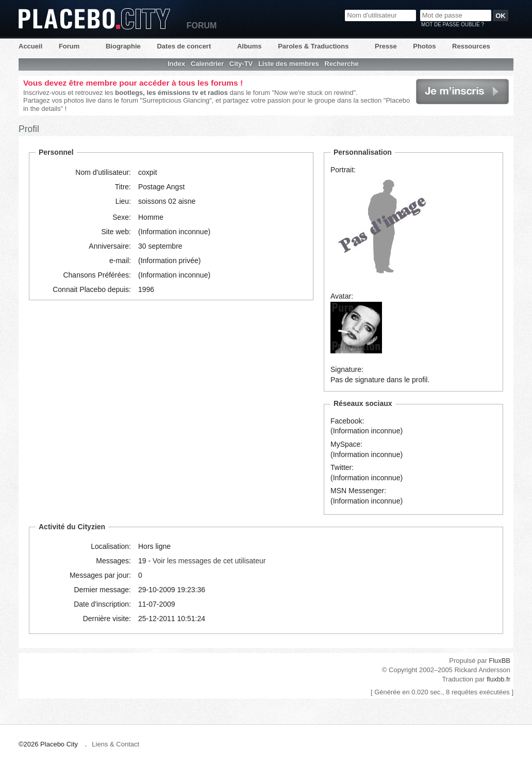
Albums (250, 46)
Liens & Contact (115, 744)
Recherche (341, 64)
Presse (386, 46)
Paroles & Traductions (313, 46)
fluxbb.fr (498, 679)
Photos (424, 46)
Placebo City (94, 19)
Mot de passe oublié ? (453, 25)
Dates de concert (184, 46)
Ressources (471, 46)
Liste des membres (289, 64)
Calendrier (207, 64)
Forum (69, 46)
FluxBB (500, 661)
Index (176, 64)
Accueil (30, 46)
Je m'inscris (462, 92)
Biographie (123, 46)
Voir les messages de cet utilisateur (209, 561)
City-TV (241, 64)
